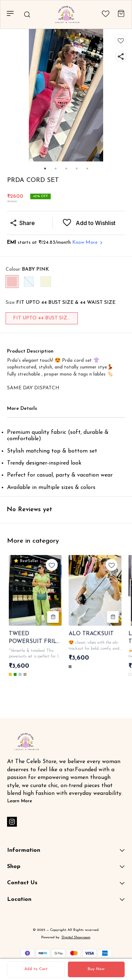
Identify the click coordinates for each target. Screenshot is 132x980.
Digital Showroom (76, 937)
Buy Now (96, 969)
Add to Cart (36, 969)
